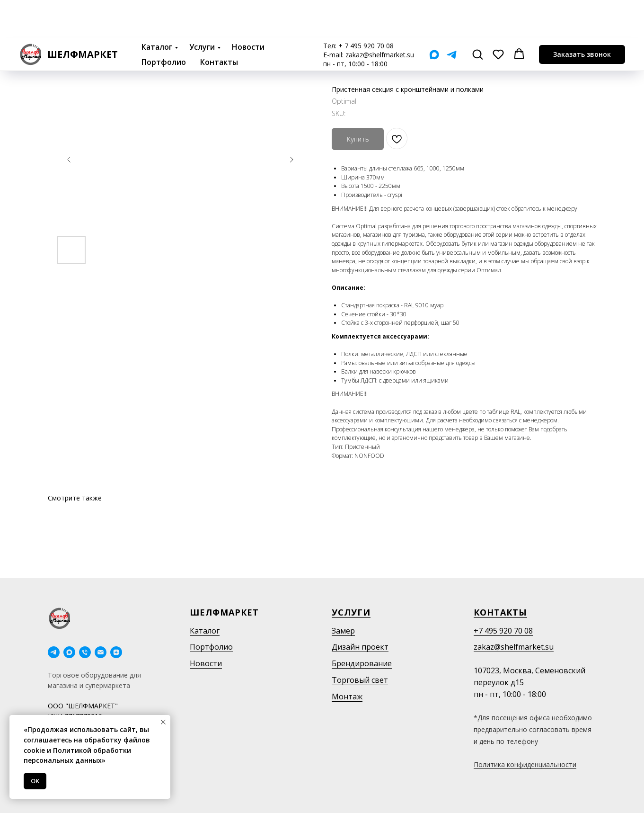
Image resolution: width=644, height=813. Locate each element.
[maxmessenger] (69, 652)
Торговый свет (360, 680)
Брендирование (362, 663)
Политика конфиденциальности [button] (525, 764)
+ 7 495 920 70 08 (366, 7)
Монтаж (347, 697)
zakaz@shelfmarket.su (380, 16)
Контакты (219, 24)
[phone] (85, 652)
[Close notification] (163, 722)
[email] (101, 652)
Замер (343, 631)
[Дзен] (116, 652)
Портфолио (164, 24)
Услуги (202, 9)
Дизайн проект (360, 647)
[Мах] (434, 16)
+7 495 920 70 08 (503, 631)
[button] (477, 16)
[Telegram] (452, 16)
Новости (248, 9)
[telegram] (54, 652)
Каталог (157, 9)
